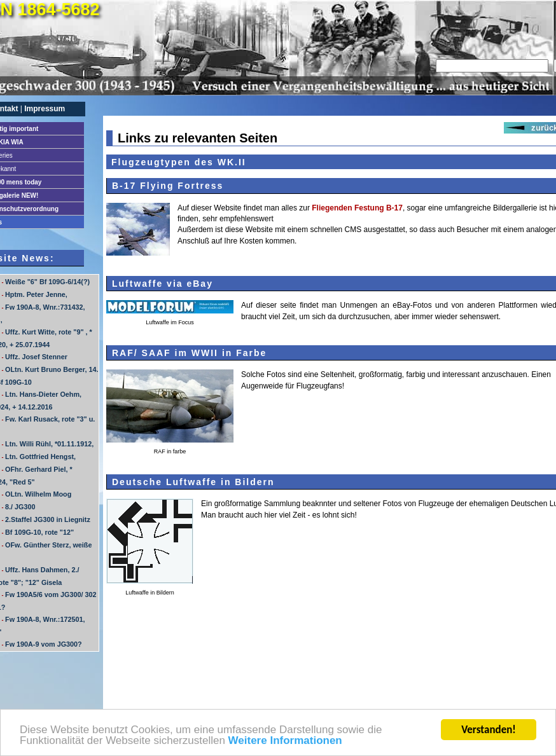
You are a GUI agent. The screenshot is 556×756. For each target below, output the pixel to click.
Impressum (45, 109)
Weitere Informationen (285, 742)
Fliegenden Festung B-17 (357, 208)
